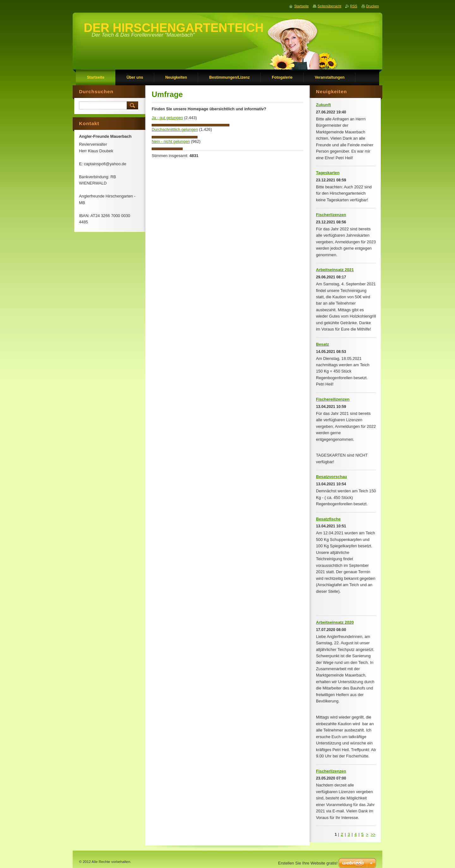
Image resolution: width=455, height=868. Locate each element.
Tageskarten (328, 173)
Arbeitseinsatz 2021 (335, 270)
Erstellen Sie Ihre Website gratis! (308, 863)
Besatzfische (328, 519)
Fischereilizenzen (333, 399)
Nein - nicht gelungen (171, 141)
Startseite (301, 6)
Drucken (373, 6)
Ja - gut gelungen (167, 118)
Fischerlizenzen (331, 215)
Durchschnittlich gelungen (175, 129)
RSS (354, 6)
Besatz (322, 344)
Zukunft (323, 105)
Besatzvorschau (331, 477)
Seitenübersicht (329, 6)
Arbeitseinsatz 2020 (335, 622)
